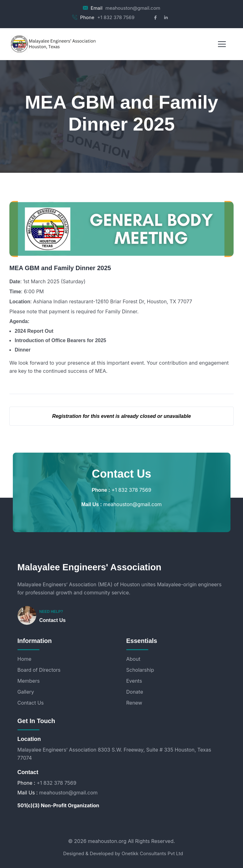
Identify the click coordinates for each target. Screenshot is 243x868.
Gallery (26, 692)
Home (25, 659)
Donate (135, 692)
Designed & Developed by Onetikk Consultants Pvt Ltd (123, 853)
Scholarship (140, 670)
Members (29, 681)
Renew (134, 703)
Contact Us (53, 620)
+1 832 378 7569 (116, 17)
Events (134, 681)
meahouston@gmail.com (133, 8)
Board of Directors (39, 670)
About (133, 659)
